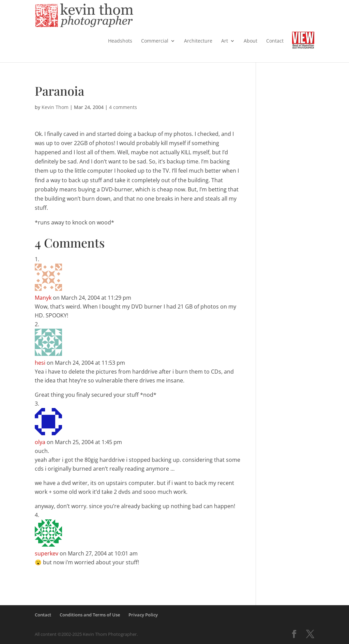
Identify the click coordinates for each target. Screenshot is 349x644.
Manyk (43, 298)
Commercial (155, 41)
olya (40, 442)
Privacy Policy (143, 615)
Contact (275, 41)
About (251, 41)
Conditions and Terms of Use (90, 615)
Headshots (120, 41)
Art (225, 41)
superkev (47, 553)
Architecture (198, 41)
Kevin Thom (55, 107)
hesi (40, 363)
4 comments (123, 107)
